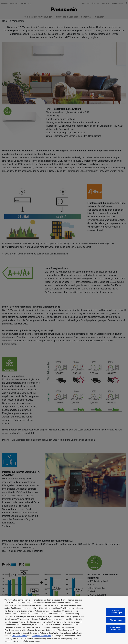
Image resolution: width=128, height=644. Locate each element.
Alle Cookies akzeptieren (116, 629)
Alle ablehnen (116, 620)
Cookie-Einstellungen (116, 612)
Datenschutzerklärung (41, 636)
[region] (64, 620)
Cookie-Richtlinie (19, 636)
